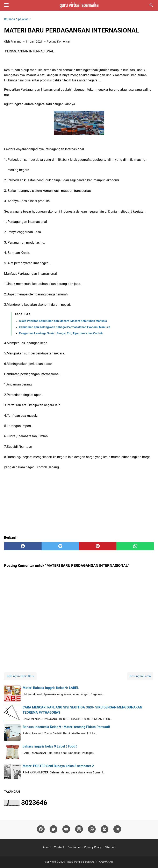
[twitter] (60, 546)
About (47, 847)
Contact (59, 847)
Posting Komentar (58, 42)
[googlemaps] (105, 829)
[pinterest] (98, 546)
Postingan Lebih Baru (20, 676)
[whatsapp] (135, 546)
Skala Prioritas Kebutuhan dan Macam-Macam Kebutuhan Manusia (63, 321)
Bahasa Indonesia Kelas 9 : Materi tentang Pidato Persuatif (66, 727)
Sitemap (110, 847)
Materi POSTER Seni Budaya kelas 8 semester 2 (58, 766)
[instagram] (79, 829)
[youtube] (66, 829)
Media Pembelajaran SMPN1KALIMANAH (90, 862)
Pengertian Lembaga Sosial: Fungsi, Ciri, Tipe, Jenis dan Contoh (61, 333)
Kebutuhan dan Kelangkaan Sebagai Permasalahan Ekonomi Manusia (65, 327)
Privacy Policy (93, 847)
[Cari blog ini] (151, 5)
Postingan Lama (140, 676)
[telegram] (117, 829)
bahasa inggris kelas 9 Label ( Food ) (50, 746)
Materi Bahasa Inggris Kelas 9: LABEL (51, 688)
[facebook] (23, 546)
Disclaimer (74, 847)
